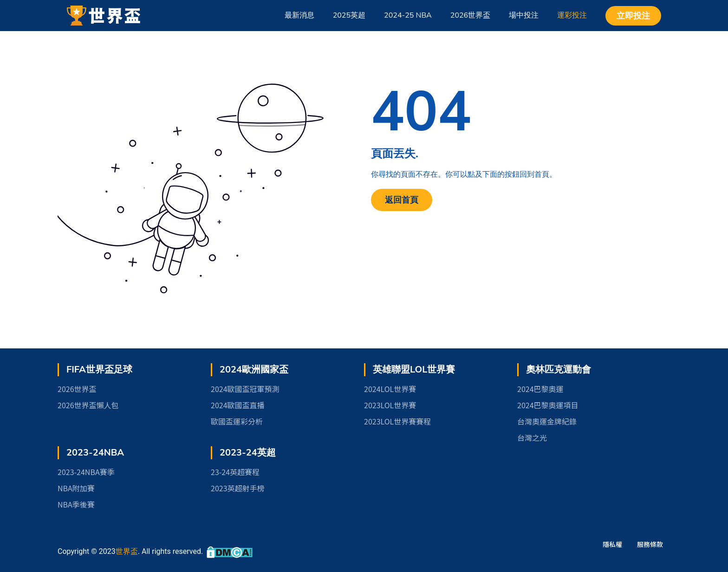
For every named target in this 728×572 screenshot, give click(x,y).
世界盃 (127, 551)
